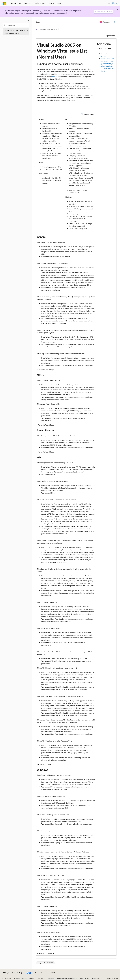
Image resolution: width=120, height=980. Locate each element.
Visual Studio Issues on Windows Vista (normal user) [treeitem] (17, 32)
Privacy (50, 978)
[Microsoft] (4, 3)
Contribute (41, 978)
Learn (38, 22)
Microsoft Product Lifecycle (67, 10)
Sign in (115, 3)
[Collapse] (29, 20)
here (54, 77)
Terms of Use (85, 978)
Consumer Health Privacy (66, 978)
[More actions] (114, 22)
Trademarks (96, 978)
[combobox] (16, 25)
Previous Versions (20, 978)
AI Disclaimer (7, 978)
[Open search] (109, 3)
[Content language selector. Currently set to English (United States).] (13, 973)
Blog (31, 978)
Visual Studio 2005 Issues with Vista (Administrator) (108, 61)
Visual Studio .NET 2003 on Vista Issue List (108, 69)
